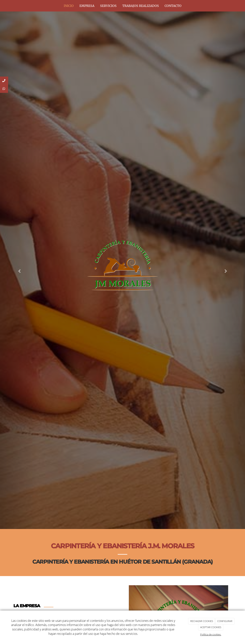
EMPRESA (87, 6)
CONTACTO (173, 6)
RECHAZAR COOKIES (202, 621)
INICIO (69, 6)
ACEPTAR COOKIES (211, 627)
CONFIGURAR (225, 621)
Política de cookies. (211, 634)
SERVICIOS (108, 6)
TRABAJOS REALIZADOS (141, 6)
